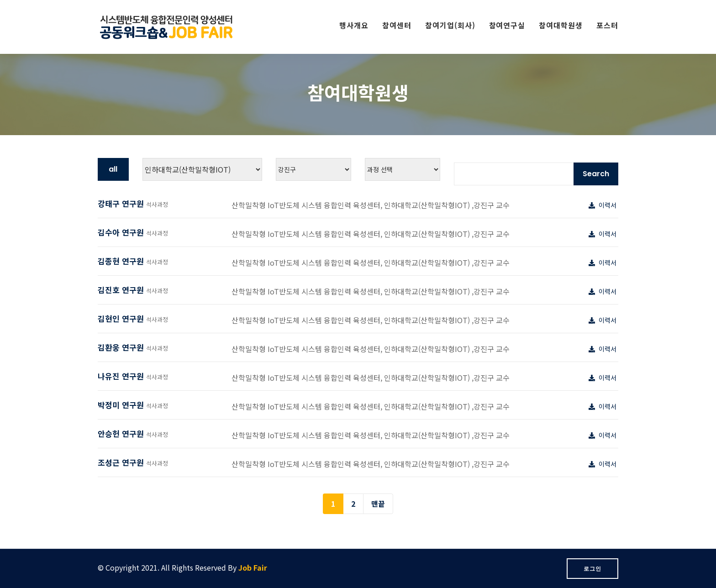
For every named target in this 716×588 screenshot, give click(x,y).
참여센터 (397, 25)
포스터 (607, 25)
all (113, 169)
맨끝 (378, 504)
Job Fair (253, 567)
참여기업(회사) (450, 25)
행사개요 (354, 25)
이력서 (603, 205)
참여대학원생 (561, 25)
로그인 (592, 569)
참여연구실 (507, 25)
